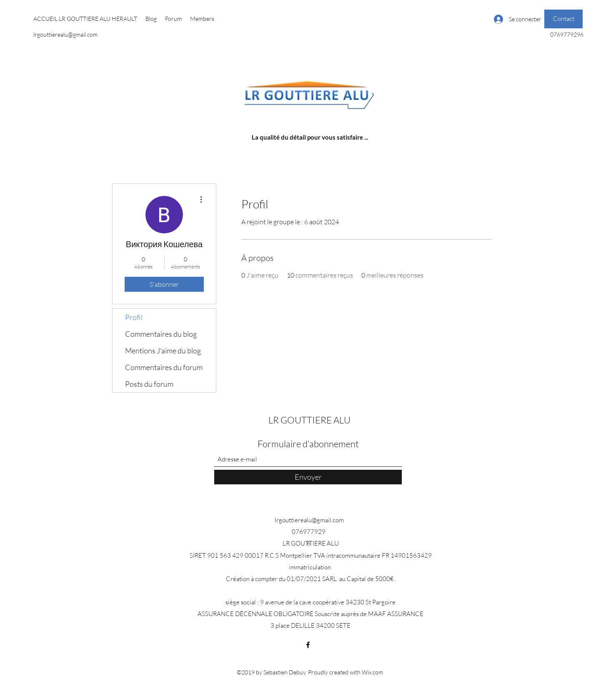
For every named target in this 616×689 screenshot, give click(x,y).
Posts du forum (149, 384)
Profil (134, 317)
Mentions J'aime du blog (163, 351)
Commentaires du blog (161, 334)
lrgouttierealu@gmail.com (65, 34)
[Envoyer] (308, 477)
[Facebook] (308, 645)
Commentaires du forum (164, 367)
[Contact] (563, 19)
